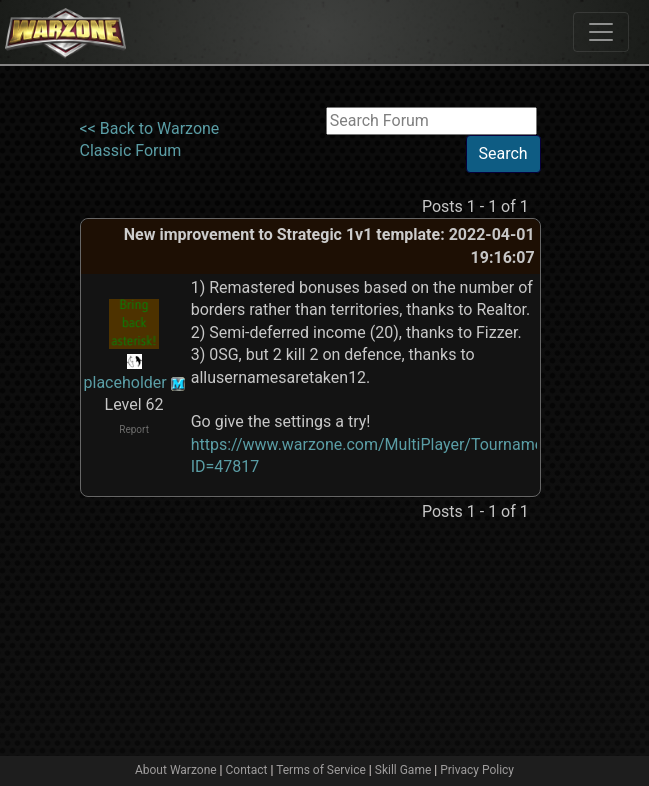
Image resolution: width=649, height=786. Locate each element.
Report (134, 429)
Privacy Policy (477, 770)
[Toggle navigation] (601, 32)
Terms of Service (321, 770)
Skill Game (403, 770)
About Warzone (176, 770)
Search (503, 153)
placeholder (125, 382)
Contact (247, 770)
